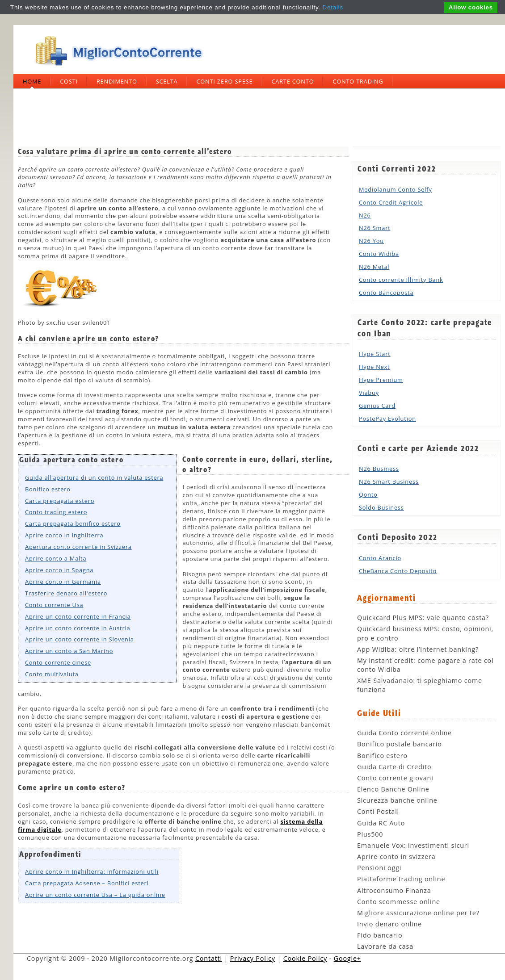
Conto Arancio (380, 558)
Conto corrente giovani (395, 778)
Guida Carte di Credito (394, 767)
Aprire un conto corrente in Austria (78, 628)
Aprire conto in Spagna (59, 570)
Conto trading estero (56, 512)
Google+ (347, 958)
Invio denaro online (389, 924)
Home (32, 81)
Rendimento (117, 81)
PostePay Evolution (387, 419)
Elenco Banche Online (393, 789)
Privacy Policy (253, 958)
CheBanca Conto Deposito (398, 571)
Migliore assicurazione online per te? (418, 913)
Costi (69, 81)
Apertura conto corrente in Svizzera (78, 547)
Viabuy (369, 393)
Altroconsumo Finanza (394, 890)
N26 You (371, 241)
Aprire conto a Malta (56, 558)
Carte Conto (292, 81)
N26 (365, 215)
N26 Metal (374, 267)
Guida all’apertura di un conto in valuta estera (94, 477)
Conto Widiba (379, 254)
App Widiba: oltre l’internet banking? (418, 649)
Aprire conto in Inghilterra (64, 535)
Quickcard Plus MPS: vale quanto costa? (423, 618)
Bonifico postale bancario (400, 744)
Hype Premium (381, 380)
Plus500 (370, 834)
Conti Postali (378, 811)
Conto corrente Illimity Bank (401, 280)
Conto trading (358, 81)
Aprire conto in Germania (63, 582)
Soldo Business (381, 507)
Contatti (209, 958)
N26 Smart (375, 228)
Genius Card (377, 406)
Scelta (167, 81)
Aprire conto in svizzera (396, 856)
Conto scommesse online (399, 902)
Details (333, 7)
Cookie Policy (305, 958)
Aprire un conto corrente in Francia (78, 616)
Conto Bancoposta (386, 293)
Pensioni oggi (379, 868)
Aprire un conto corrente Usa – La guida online (95, 895)
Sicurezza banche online (397, 800)
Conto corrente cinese (58, 662)
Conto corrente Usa (54, 605)
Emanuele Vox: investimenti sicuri (413, 845)
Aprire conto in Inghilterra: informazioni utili (92, 871)
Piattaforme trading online (401, 879)
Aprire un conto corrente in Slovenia (80, 639)
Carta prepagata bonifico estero (73, 524)
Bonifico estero (48, 489)
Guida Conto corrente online (404, 733)
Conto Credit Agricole (391, 202)
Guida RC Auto (381, 823)
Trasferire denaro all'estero (66, 593)
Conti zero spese (224, 81)
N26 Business (379, 469)
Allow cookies (471, 7)
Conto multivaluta (52, 674)
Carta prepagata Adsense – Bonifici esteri (87, 883)
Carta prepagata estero (60, 501)
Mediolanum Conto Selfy (396, 189)
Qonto (368, 494)
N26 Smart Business (389, 482)
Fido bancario (380, 935)
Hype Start (375, 354)
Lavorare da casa (385, 946)
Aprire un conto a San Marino (69, 651)
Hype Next (374, 367)
